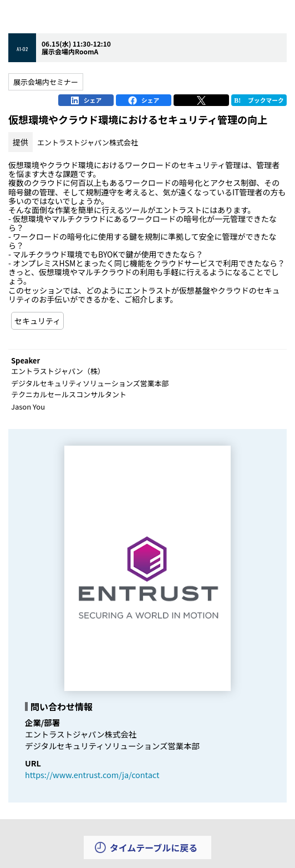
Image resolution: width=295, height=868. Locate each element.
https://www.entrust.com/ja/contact (92, 774)
